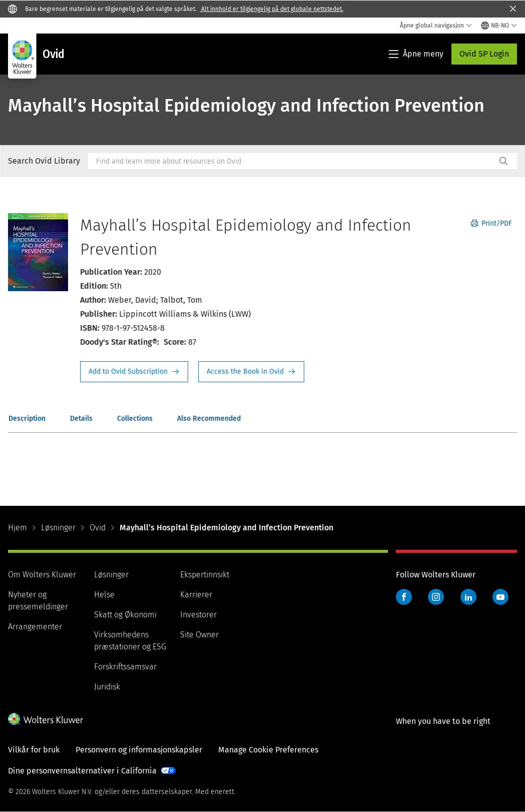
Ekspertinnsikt (205, 575)
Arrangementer (35, 627)
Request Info (134, 372)
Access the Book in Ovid (251, 372)
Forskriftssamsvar (125, 667)
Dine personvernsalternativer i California (82, 771)
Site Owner (199, 635)
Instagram (436, 597)
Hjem (18, 528)
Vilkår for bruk (34, 750)
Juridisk (107, 687)
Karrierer (196, 595)
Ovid (98, 528)
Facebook (404, 597)
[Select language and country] (499, 26)
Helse (104, 595)
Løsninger (58, 528)
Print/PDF (491, 223)
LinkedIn (468, 597)
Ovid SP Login (484, 54)
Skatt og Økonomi (125, 615)
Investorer (198, 615)
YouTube (500, 597)
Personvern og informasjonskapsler (139, 750)
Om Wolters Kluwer (42, 575)
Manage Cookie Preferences (268, 750)
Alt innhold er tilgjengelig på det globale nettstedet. (272, 9)
